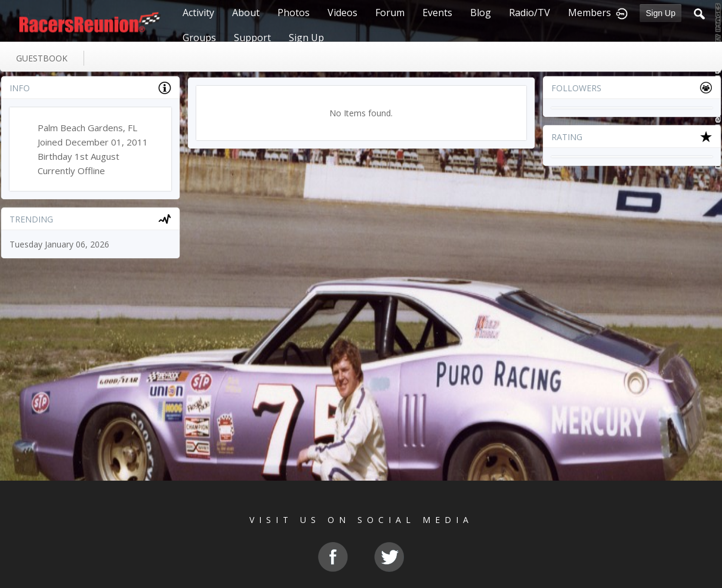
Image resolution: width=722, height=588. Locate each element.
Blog (481, 13)
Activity (198, 13)
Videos (343, 13)
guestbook (42, 58)
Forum (390, 13)
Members (590, 13)
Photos (294, 13)
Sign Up (661, 13)
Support (252, 38)
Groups (199, 38)
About (246, 13)
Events (437, 13)
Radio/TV (530, 13)
